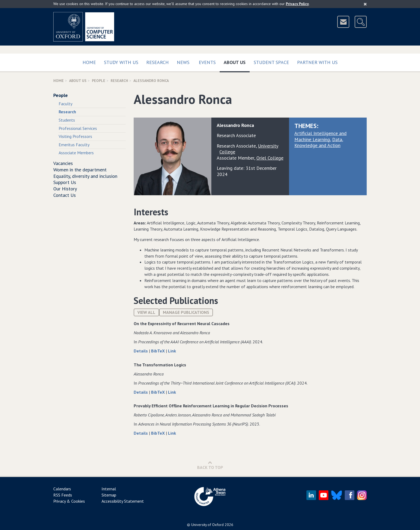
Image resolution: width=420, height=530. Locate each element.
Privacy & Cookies (69, 501)
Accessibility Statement (123, 501)
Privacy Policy (297, 4)
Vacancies (63, 163)
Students (67, 120)
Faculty (65, 104)
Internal (109, 489)
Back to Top (210, 465)
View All (146, 312)
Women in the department (80, 170)
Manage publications (186, 312)
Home (89, 62)
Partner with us (317, 62)
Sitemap (109, 495)
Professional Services (78, 128)
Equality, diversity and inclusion (85, 176)
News (183, 62)
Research (157, 62)
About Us (237, 61)
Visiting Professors (75, 136)
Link (172, 351)
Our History (65, 189)
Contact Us (65, 195)
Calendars (62, 489)
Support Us (65, 182)
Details (141, 351)
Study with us (121, 62)
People (99, 81)
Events (207, 62)
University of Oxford (207, 525)
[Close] (365, 4)
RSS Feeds (63, 495)
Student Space (271, 62)
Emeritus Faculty (74, 145)
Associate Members (76, 153)
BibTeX (158, 351)
